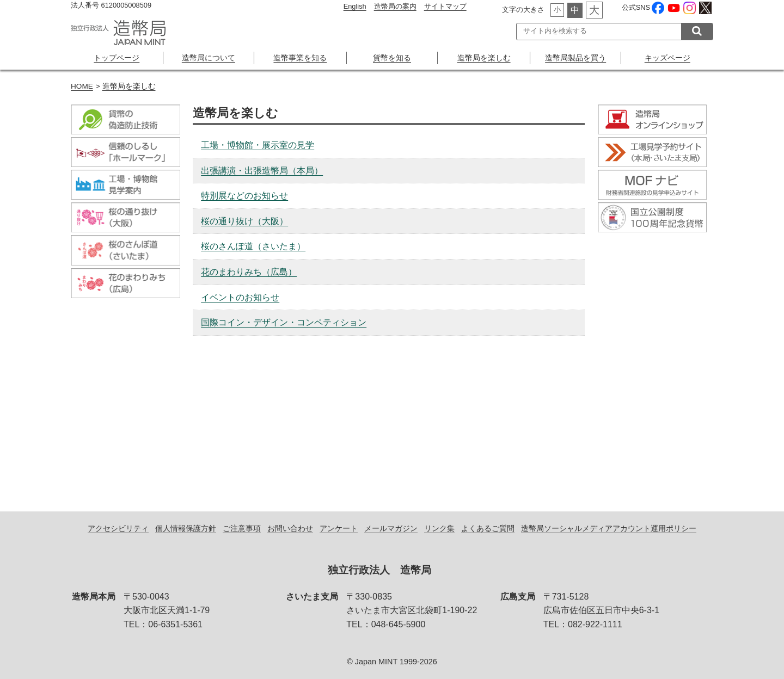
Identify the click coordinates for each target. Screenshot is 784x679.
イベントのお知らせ (240, 297)
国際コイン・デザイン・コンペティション (284, 322)
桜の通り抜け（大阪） (244, 221)
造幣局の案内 (395, 6)
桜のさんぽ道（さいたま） (253, 246)
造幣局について (209, 58)
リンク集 (439, 528)
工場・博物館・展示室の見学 (258, 145)
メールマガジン (391, 528)
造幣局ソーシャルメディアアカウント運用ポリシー (609, 528)
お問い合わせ (290, 528)
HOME (82, 86)
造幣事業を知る (300, 58)
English (355, 6)
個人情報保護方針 (186, 528)
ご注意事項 (242, 528)
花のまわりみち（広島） (249, 272)
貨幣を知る (392, 58)
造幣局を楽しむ (484, 58)
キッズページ (667, 58)
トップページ (117, 58)
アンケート (339, 528)
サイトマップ (445, 6)
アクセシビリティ (118, 528)
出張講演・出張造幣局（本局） (262, 171)
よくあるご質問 (488, 528)
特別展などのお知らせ (244, 196)
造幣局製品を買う (575, 58)
